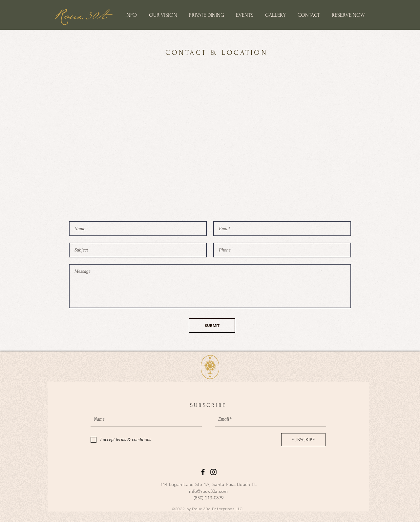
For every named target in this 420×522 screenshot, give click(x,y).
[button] (131, 15)
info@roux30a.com (208, 491)
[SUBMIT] (212, 325)
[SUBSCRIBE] (303, 440)
